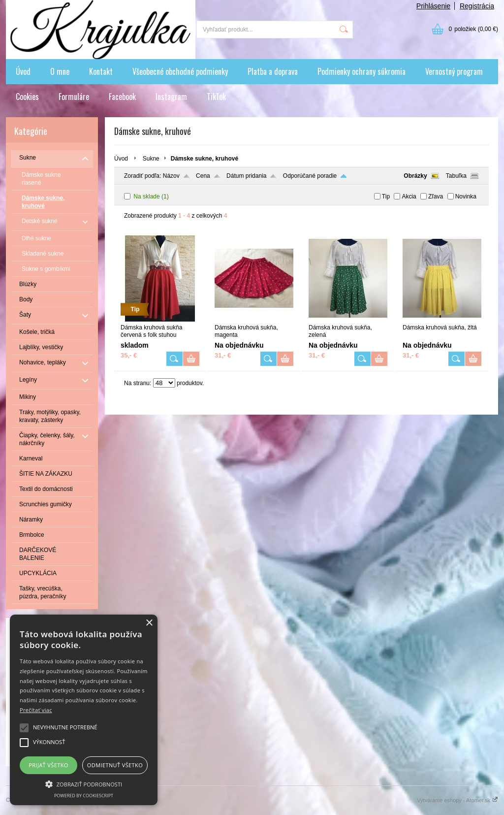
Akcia (409, 196)
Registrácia (477, 6)
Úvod (23, 71)
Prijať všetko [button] (48, 765)
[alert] (84, 710)
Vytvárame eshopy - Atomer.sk (457, 800)
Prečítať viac (36, 710)
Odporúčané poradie (310, 176)
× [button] (149, 623)
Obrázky (415, 176)
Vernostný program (454, 71)
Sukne (151, 159)
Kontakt (101, 71)
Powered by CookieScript (84, 796)
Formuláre (74, 97)
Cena (203, 176)
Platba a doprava (273, 71)
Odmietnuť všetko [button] (115, 765)
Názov (171, 176)
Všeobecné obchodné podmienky (180, 71)
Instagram (171, 97)
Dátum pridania (246, 176)
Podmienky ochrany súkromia (362, 71)
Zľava (436, 196)
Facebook (122, 97)
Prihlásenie (433, 6)
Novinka (466, 196)
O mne (60, 71)
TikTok (216, 97)
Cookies (27, 97)
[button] (84, 783)
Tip (386, 196)
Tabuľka (456, 176)
